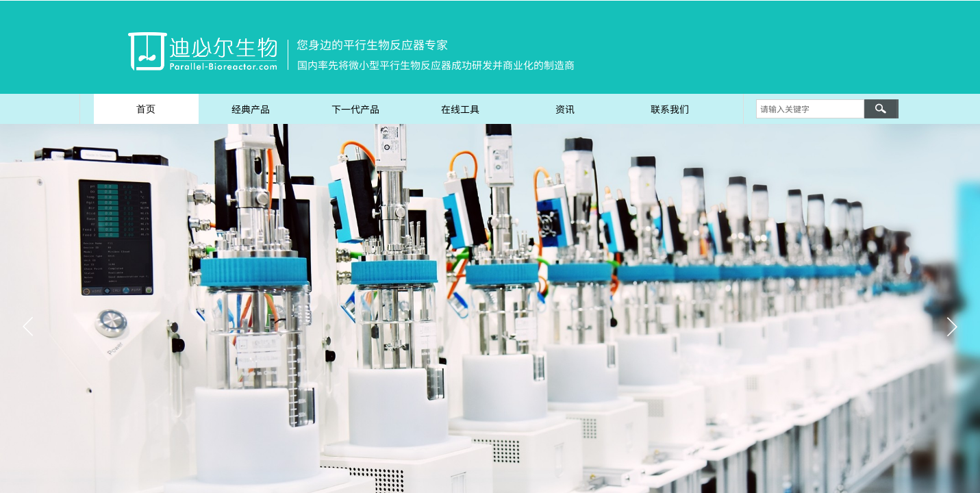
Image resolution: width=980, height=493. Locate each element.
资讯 (565, 109)
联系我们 (670, 109)
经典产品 (251, 109)
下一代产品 (355, 109)
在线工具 (460, 109)
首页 (146, 109)
